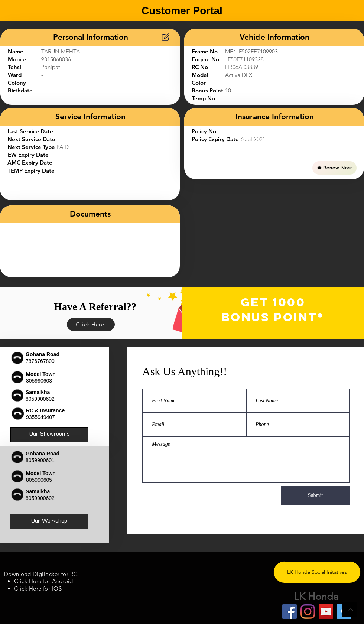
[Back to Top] (350, 609)
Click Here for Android (44, 581)
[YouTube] (326, 612)
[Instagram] (308, 612)
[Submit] (315, 495)
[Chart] (166, 37)
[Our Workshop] (49, 521)
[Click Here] (91, 324)
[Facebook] (290, 612)
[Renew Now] (334, 168)
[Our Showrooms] (49, 435)
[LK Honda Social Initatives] (317, 572)
